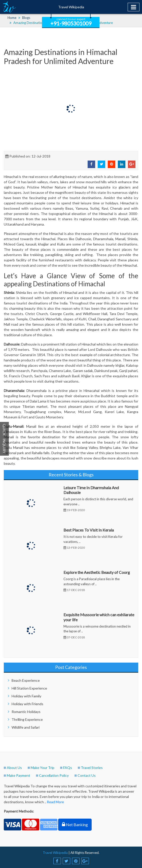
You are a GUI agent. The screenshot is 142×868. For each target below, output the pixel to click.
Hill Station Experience (29, 688)
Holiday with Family (26, 696)
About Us (14, 768)
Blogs (26, 18)
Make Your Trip (43, 768)
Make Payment (19, 775)
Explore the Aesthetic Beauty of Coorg (97, 572)
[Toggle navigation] (134, 7)
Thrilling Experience (27, 719)
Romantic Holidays (26, 712)
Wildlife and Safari (26, 727)
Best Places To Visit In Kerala (89, 530)
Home (12, 18)
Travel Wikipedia (71, 7)
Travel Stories (92, 768)
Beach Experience (26, 680)
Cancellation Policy (54, 775)
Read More (55, 802)
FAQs (68, 768)
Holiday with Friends (27, 704)
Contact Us (87, 775)
